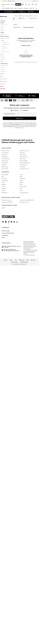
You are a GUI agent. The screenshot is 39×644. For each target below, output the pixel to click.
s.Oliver (3, 207)
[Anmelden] (26, 4)
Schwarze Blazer (5, 177)
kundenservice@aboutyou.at (9, 149)
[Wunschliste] (33, 4)
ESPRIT (21, 207)
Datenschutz (22, 284)
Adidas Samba (23, 179)
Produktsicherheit (24, 286)
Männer (8, 4)
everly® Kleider (5, 193)
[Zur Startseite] (21, 4)
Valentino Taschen (6, 175)
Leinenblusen (4, 179)
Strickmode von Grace (24, 226)
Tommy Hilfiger (5, 205)
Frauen (3, 4)
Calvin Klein (4, 213)
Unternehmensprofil (24, 217)
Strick (35, 16)
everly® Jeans (23, 183)
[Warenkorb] (36, 4)
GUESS (3, 215)
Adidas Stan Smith (24, 181)
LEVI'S (21, 215)
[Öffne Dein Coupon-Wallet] (23, 4)
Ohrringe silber (5, 181)
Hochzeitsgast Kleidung (25, 187)
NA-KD (21, 209)
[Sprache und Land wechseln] (35, 1)
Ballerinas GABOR (23, 185)
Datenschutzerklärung (16, 147)
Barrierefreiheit (15, 286)
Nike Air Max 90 (5, 187)
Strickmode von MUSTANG (7, 226)
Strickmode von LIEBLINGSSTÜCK (27, 224)
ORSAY (21, 205)
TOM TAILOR (22, 203)
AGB (28, 284)
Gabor (21, 213)
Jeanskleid (4, 189)
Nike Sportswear (23, 211)
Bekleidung (21, 16)
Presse (11, 284)
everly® (21, 199)
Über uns (6, 284)
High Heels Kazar (23, 189)
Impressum (33, 284)
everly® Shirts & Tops (24, 193)
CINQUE (3, 232)
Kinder (13, 4)
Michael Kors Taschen (24, 175)
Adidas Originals (5, 199)
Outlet (4, 1)
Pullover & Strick (29, 16)
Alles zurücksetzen (28, 27)
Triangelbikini (22, 191)
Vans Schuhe (22, 177)
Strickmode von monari (7, 224)
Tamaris (3, 211)
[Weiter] (33, 8)
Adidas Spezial (5, 185)
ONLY (3, 201)
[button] (23, 18)
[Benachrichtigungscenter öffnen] (29, 4)
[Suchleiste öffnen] (36, 9)
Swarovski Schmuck (6, 183)
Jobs (16, 284)
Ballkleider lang (5, 191)
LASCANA (4, 209)
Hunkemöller (4, 203)
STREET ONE (4, 217)
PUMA (21, 201)
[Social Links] (3, 246)
